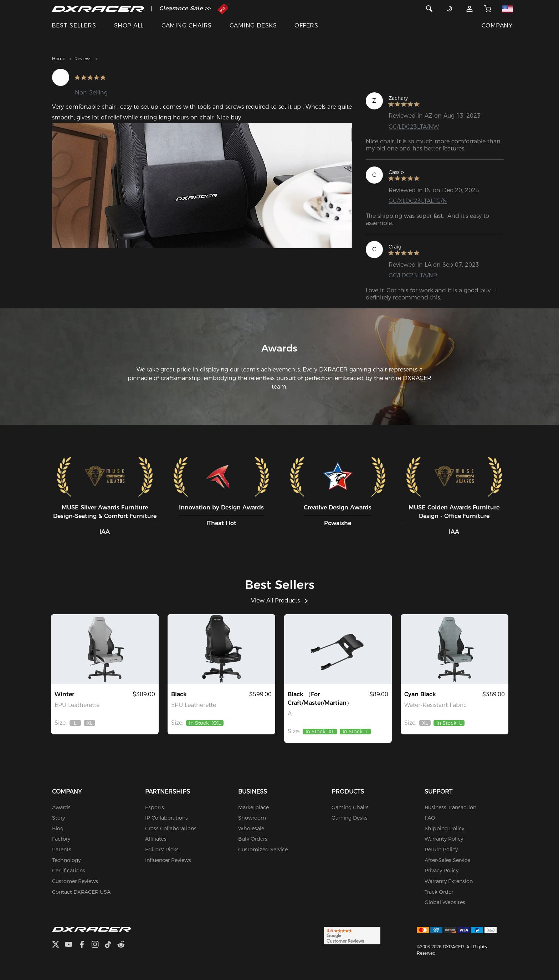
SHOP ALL (129, 25)
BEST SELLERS (74, 25)
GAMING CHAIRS (187, 25)
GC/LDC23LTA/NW (414, 127)
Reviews (83, 59)
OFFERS (306, 25)
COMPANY (497, 25)
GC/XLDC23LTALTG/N (418, 201)
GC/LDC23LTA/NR (413, 275)
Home (59, 59)
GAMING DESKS (253, 25)
